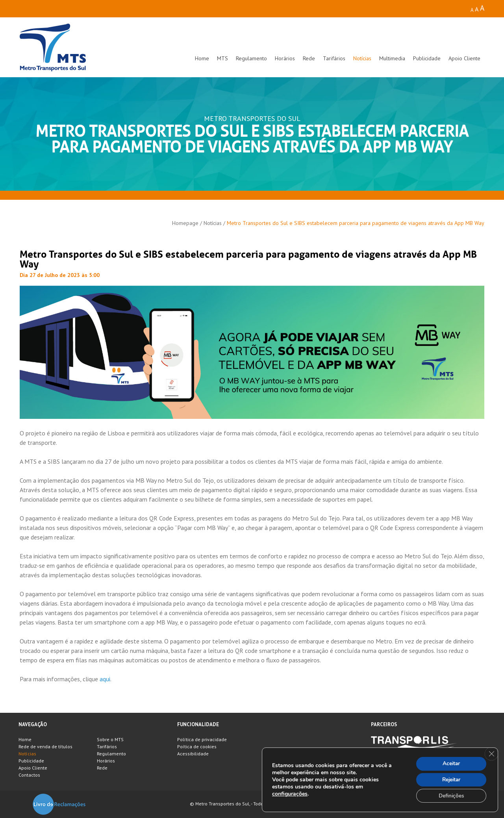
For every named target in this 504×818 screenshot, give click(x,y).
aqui (105, 679)
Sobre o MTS (110, 739)
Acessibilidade (193, 754)
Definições (450, 795)
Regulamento (251, 58)
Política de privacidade (202, 739)
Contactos (29, 775)
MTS (222, 58)
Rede (309, 58)
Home (202, 58)
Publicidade (427, 58)
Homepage (185, 223)
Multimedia (392, 58)
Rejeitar (450, 779)
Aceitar (450, 762)
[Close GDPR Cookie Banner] (491, 753)
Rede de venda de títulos (45, 746)
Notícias (362, 58)
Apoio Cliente (464, 58)
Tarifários (334, 58)
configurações (290, 793)
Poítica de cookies (197, 746)
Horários (285, 58)
